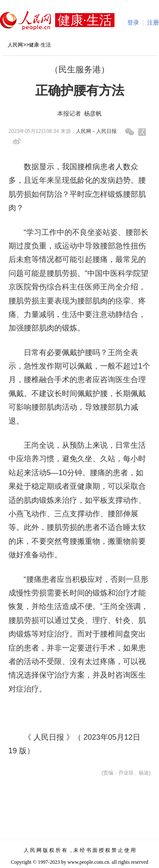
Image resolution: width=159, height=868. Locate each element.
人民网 (15, 45)
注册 (153, 23)
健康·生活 (40, 45)
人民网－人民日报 (96, 131)
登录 (133, 23)
